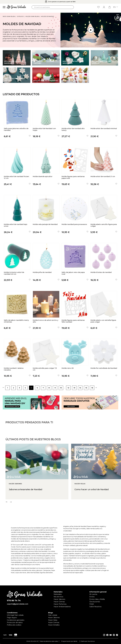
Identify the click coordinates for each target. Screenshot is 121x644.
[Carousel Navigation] (63, 512)
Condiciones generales (16, 620)
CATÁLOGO (20, 16)
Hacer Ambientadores (62, 607)
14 (80, 388)
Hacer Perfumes (60, 604)
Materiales (58, 594)
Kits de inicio (58, 597)
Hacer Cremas (59, 602)
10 (61, 388)
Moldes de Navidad (48, 16)
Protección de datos (15, 622)
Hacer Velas (53, 620)
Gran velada (53, 615)
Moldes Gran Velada (32, 16)
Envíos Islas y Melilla (97, 599)
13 (74, 388)
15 (86, 388)
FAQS (92, 604)
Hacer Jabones (59, 599)
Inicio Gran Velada (9, 16)
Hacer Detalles (54, 625)
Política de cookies (14, 625)
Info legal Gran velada (15, 615)
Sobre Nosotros (95, 607)
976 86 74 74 (14, 601)
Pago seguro (12, 618)
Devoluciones (95, 602)
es (116, 7)
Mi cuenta (93, 594)
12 (68, 388)
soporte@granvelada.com (18, 604)
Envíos (92, 597)
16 (92, 388)
